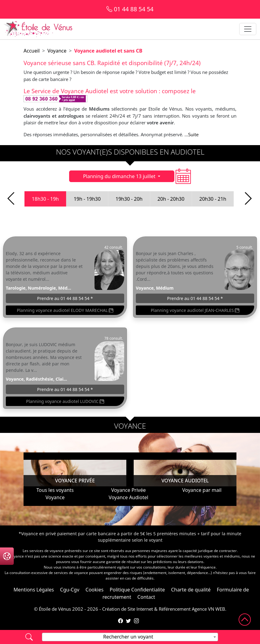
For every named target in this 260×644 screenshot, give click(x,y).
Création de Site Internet (128, 609)
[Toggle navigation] (248, 29)
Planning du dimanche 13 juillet (120, 176)
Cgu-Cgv (70, 590)
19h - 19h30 (87, 199)
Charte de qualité (191, 590)
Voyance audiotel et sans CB (108, 51)
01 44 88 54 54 (130, 9)
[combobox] (130, 637)
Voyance (57, 51)
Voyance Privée (128, 490)
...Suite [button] (191, 134)
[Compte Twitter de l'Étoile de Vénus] (128, 621)
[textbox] (130, 637)
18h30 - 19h (45, 199)
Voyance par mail (202, 490)
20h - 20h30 (171, 199)
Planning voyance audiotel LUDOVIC (65, 401)
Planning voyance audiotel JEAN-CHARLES (195, 310)
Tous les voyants (55, 490)
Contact (146, 597)
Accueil (32, 51)
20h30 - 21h (213, 199)
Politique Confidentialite (137, 590)
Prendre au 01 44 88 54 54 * (65, 298)
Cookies (95, 590)
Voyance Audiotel (128, 497)
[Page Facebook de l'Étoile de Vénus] (121, 621)
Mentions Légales (34, 590)
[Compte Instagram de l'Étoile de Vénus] (136, 621)
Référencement (175, 609)
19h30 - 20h (129, 199)
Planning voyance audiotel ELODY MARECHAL (65, 310)
